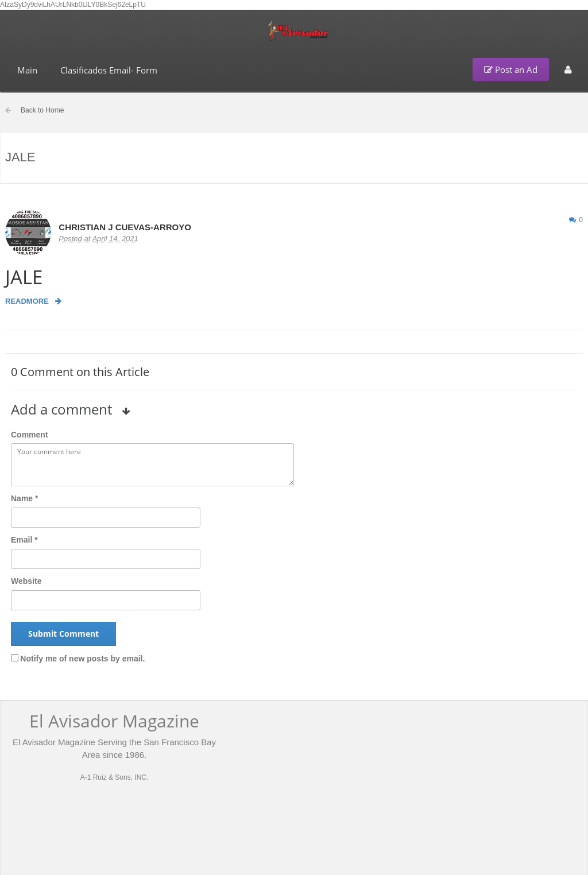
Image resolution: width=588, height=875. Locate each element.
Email (24, 540)
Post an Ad (511, 69)
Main (27, 70)
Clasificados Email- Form (109, 70)
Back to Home (42, 110)
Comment (30, 435)
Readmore (33, 301)
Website (26, 581)
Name (24, 498)
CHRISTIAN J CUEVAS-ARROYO (125, 227)
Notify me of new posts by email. (82, 659)
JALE (24, 277)
